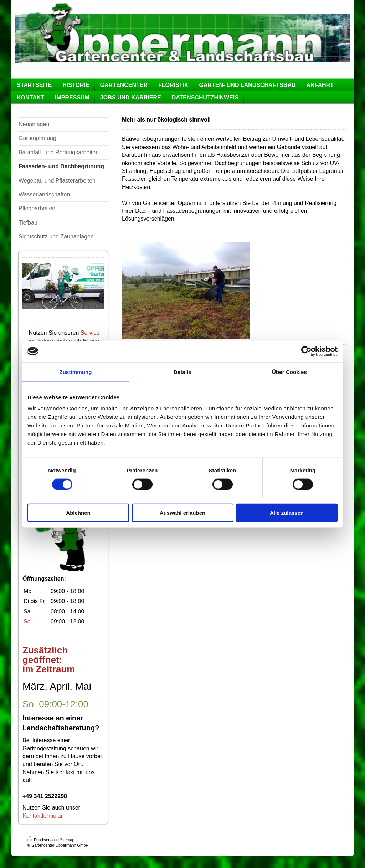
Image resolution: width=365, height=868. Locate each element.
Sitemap (67, 840)
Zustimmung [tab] (76, 372)
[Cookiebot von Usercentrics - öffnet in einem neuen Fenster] (306, 351)
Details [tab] (182, 372)
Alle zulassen (287, 513)
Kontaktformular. (43, 816)
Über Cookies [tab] (289, 372)
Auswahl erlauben (182, 513)
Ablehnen (78, 513)
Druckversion (42, 840)
